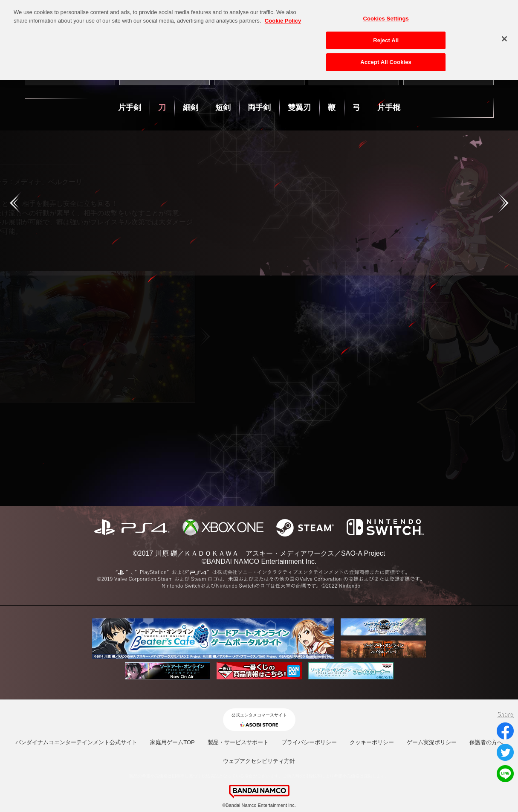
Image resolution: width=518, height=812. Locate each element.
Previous (37, 336)
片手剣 (130, 107)
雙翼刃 (299, 107)
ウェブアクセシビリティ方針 (259, 761)
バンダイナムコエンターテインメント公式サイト (76, 742)
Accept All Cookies (386, 59)
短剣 (223, 107)
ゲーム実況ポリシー (432, 742)
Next (289, 336)
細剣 (191, 107)
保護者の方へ (486, 742)
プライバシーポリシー (309, 742)
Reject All (386, 37)
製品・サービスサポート (238, 742)
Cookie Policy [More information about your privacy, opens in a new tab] (283, 17)
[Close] (504, 36)
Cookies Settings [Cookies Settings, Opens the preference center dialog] (386, 16)
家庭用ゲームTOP (172, 742)
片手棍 (389, 107)
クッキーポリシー (372, 742)
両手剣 (259, 107)
